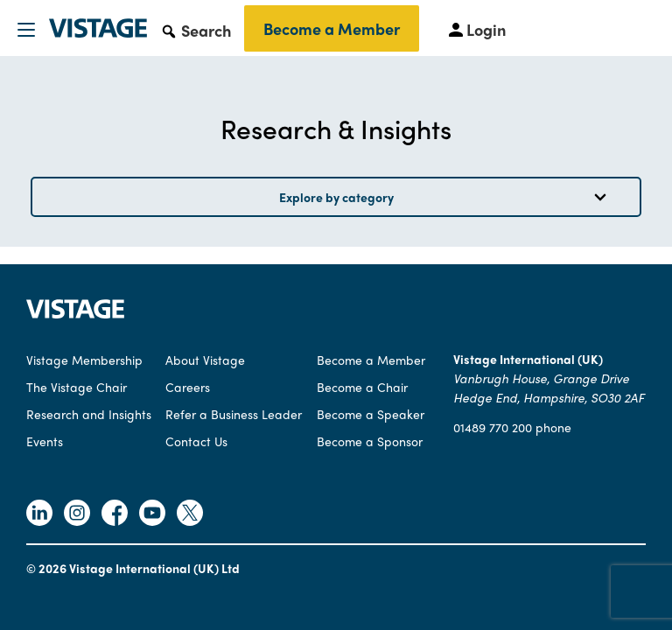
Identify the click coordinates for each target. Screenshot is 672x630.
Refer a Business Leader (234, 414)
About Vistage (205, 360)
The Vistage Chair (77, 387)
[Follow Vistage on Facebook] (115, 515)
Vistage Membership (84, 360)
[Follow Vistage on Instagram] (77, 515)
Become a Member (332, 28)
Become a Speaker (371, 414)
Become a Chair (362, 387)
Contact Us (196, 441)
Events (45, 441)
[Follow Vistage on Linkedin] (39, 515)
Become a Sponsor (370, 441)
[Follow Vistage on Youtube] (152, 515)
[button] (196, 30)
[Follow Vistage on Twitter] (190, 515)
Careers (188, 387)
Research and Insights (89, 414)
